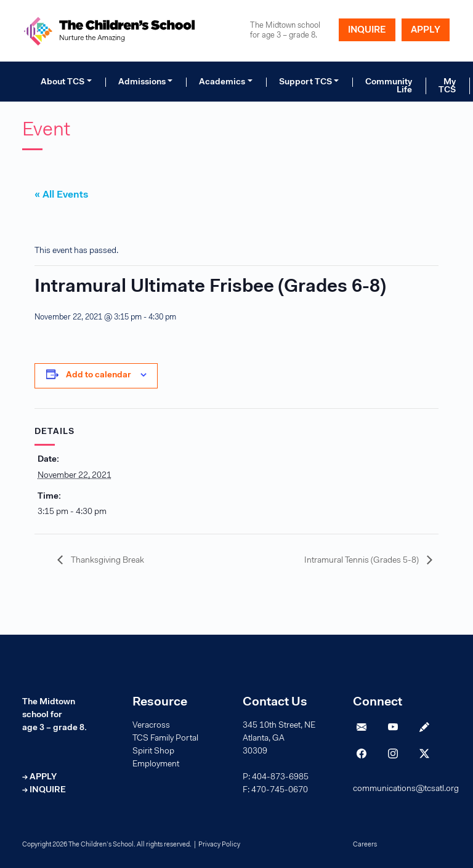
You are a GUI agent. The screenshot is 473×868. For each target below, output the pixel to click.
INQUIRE (367, 30)
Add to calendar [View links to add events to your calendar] (99, 376)
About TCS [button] (63, 82)
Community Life (389, 86)
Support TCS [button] (305, 82)
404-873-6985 (280, 778)
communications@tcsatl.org (406, 789)
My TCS (447, 86)
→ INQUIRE (44, 790)
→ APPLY (39, 778)
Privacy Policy (219, 845)
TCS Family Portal (165, 739)
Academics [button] (222, 82)
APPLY (426, 30)
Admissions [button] (142, 82)
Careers (365, 845)
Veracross (151, 726)
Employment (156, 765)
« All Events (61, 195)
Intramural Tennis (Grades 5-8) (362, 561)
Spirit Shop (153, 752)
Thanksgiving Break (107, 561)
